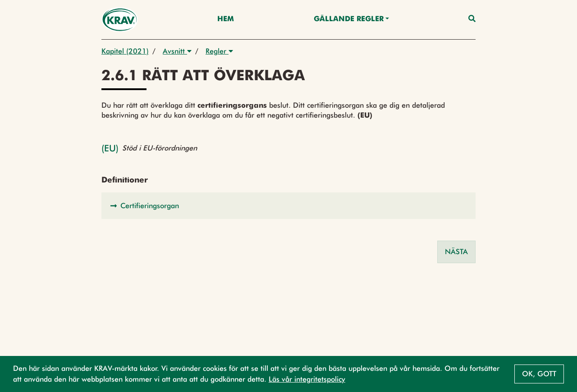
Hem (226, 19)
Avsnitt (177, 51)
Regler (219, 51)
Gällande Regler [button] (349, 19)
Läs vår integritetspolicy (307, 379)
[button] (288, 206)
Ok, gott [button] (539, 374)
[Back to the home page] (120, 20)
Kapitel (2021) (125, 51)
